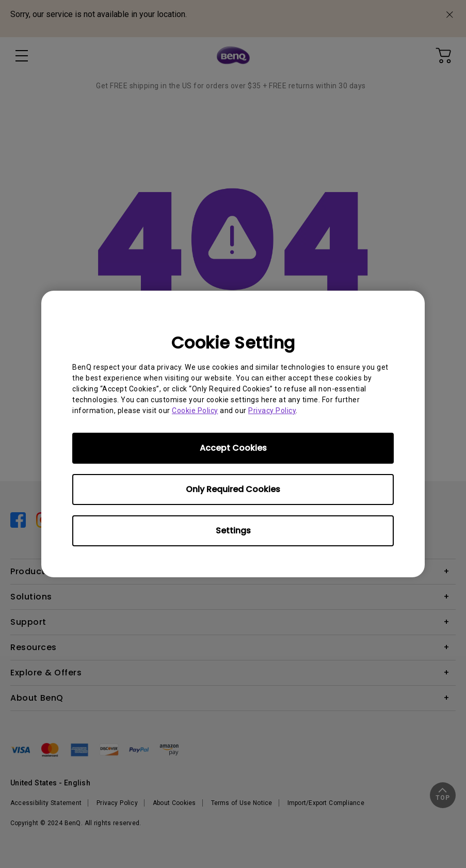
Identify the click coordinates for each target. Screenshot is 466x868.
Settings (233, 531)
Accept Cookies (233, 448)
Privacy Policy (272, 411)
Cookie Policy (195, 411)
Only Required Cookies (233, 489)
